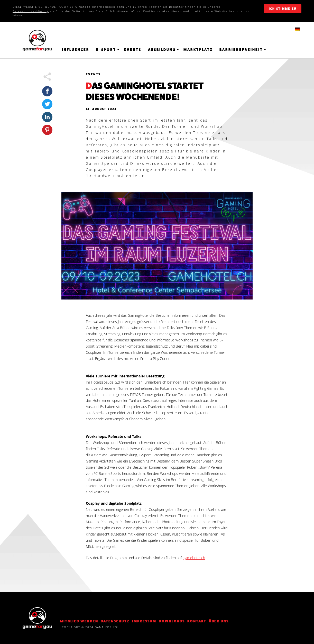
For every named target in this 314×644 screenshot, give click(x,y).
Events (133, 50)
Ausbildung (162, 50)
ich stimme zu (283, 9)
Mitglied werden (79, 621)
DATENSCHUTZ (115, 621)
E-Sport (106, 50)
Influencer (76, 50)
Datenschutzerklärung (31, 11)
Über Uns (219, 621)
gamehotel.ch (194, 558)
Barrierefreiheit (241, 50)
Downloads (172, 621)
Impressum (144, 621)
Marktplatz (198, 50)
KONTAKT (197, 621)
